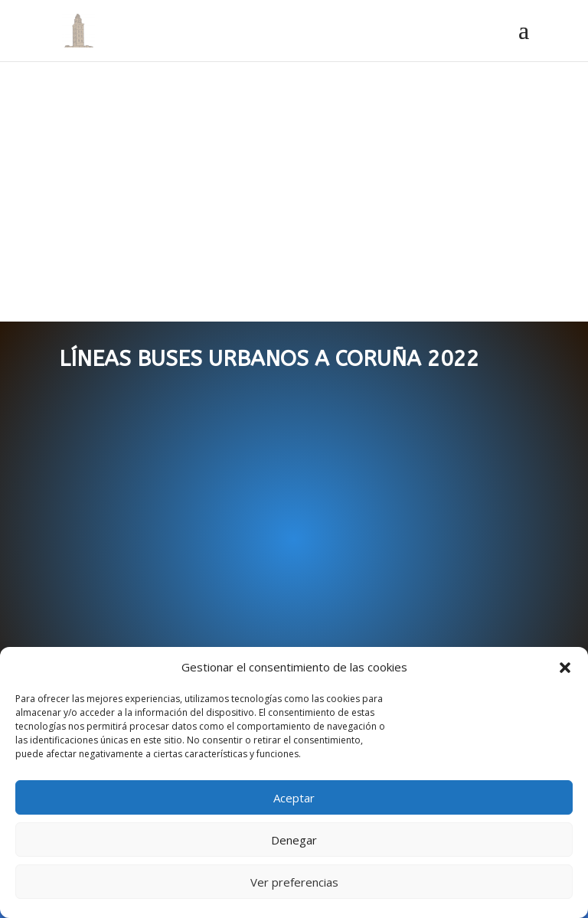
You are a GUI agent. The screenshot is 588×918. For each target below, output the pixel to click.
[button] (565, 668)
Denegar (294, 840)
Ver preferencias (294, 882)
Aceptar (294, 798)
